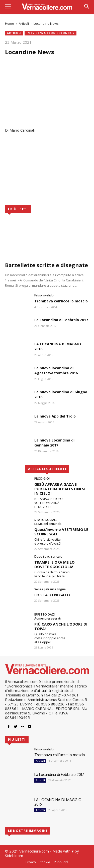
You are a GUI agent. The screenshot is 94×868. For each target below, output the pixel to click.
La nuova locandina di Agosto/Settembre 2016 (56, 370)
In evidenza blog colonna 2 (51, 33)
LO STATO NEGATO (52, 595)
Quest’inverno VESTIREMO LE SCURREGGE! (61, 532)
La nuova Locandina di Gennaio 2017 (54, 443)
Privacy (31, 862)
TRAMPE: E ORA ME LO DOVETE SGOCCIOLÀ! (55, 564)
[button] (87, 7)
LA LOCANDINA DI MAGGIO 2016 (58, 802)
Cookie (45, 862)
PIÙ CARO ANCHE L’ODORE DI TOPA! (61, 626)
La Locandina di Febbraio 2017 (61, 320)
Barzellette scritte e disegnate (46, 265)
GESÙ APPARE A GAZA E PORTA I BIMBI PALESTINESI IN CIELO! (60, 489)
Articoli (24, 23)
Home (10, 23)
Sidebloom (14, 856)
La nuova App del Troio (55, 416)
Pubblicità (61, 862)
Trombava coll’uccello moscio (61, 301)
